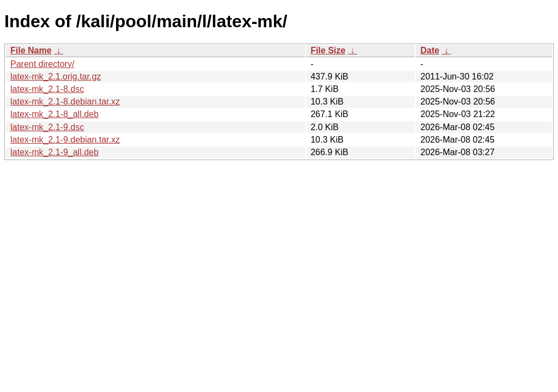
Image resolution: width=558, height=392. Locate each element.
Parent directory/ (42, 64)
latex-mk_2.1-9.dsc (47, 127)
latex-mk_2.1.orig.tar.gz (56, 76)
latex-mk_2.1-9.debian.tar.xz (65, 140)
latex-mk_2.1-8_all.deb (54, 114)
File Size (328, 50)
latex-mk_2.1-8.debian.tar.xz (65, 102)
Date (430, 50)
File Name (31, 50)
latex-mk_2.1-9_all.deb (54, 152)
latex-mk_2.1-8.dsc (47, 89)
